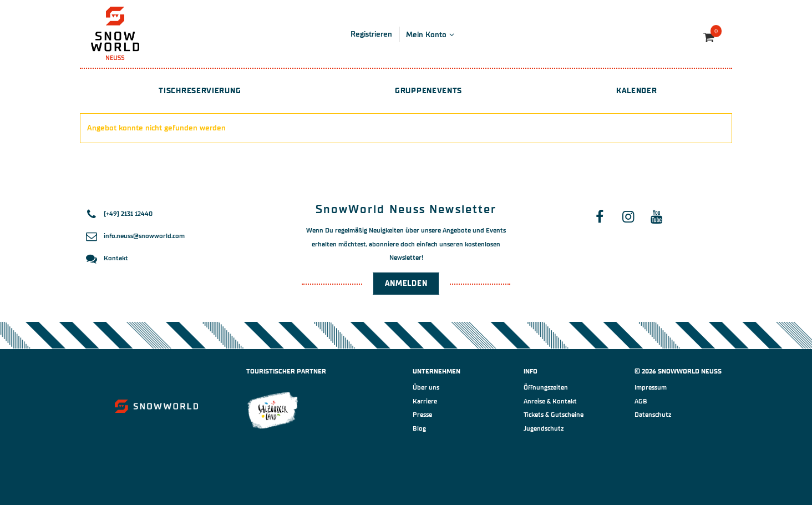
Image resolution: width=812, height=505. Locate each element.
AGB (641, 401)
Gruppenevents (428, 91)
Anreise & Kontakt (550, 401)
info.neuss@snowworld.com (144, 236)
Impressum (651, 387)
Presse (422, 415)
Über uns (426, 387)
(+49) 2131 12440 (128, 214)
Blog (419, 428)
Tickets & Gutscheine (554, 415)
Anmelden (406, 283)
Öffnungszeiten (546, 387)
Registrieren (371, 34)
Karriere (425, 401)
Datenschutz (653, 415)
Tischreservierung (200, 91)
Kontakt (116, 258)
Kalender (637, 91)
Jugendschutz (544, 428)
